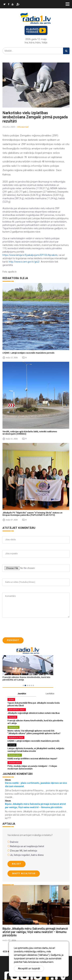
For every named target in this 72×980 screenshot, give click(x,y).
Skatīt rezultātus (24, 873)
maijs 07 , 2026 (9, 940)
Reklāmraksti (15, 755)
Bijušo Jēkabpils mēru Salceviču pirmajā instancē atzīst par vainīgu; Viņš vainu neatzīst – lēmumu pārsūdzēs (35, 932)
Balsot (17, 864)
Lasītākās (50, 694)
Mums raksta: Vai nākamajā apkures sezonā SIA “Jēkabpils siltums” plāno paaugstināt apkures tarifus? (34, 732)
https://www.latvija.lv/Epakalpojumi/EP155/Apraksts (30, 255)
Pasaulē (12, 717)
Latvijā (12, 745)
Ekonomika (13, 727)
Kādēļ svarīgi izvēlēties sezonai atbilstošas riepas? (32, 759)
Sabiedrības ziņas (17, 710)
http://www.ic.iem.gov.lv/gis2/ (24, 262)
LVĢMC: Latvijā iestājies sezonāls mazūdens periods (28, 353)
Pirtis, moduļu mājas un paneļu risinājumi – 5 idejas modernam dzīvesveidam (32, 767)
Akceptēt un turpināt (29, 968)
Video (11, 699)
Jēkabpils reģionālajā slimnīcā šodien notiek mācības (34, 713)
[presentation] (28, 627)
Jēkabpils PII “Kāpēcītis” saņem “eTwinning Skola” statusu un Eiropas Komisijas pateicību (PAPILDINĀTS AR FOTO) (32, 514)
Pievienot (13, 640)
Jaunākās (22, 694)
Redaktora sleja (16, 737)
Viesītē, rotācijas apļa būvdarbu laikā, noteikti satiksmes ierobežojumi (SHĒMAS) (30, 433)
